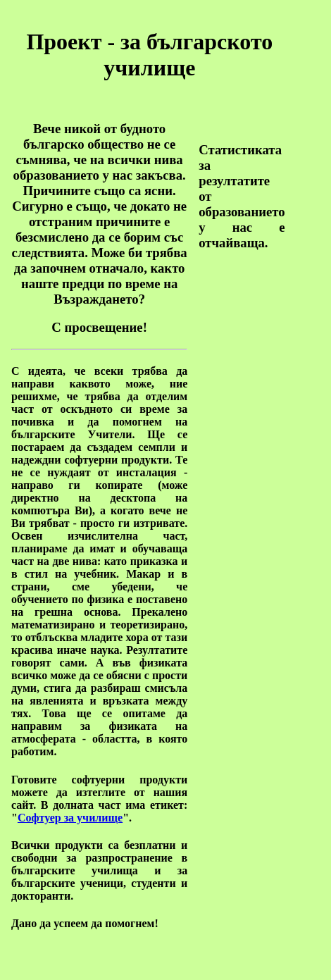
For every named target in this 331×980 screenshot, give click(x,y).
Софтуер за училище (70, 818)
